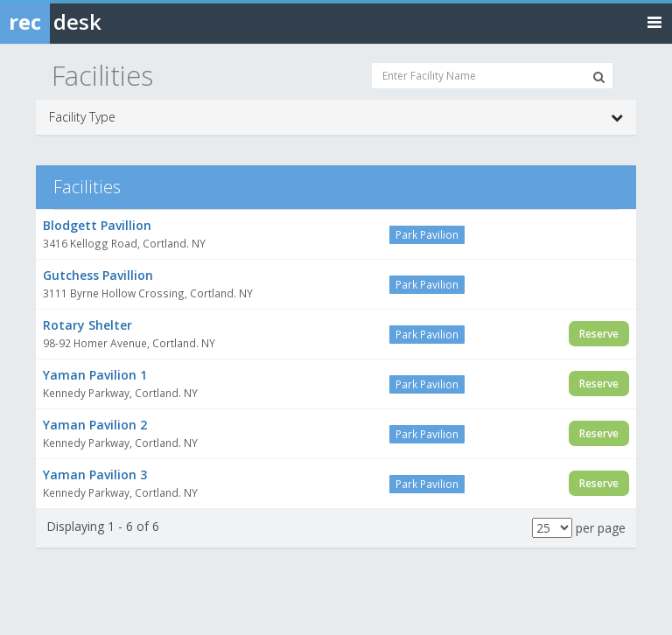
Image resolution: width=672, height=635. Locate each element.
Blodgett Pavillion (97, 225)
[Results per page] (552, 528)
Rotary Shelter (87, 325)
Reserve (599, 334)
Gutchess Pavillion (98, 275)
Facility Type (336, 117)
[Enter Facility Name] (492, 76)
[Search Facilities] (599, 77)
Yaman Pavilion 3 (95, 475)
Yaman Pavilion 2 (95, 425)
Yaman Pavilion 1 (95, 375)
